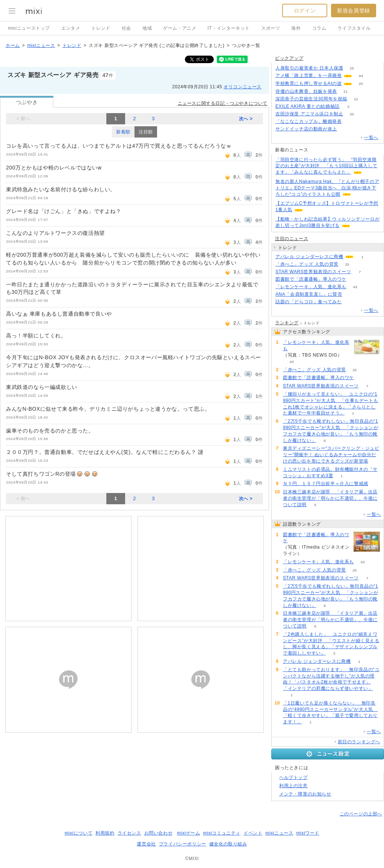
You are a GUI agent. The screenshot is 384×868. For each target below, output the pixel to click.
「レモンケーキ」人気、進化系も (311, 287)
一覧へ (371, 138)
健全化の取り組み (228, 844)
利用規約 (105, 833)
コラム (319, 28)
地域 (147, 28)
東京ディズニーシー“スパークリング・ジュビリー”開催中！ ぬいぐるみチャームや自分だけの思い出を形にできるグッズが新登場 (331, 455)
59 (350, 122)
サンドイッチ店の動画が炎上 (306, 129)
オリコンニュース (243, 87)
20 (361, 84)
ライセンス (129, 833)
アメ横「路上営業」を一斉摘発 (308, 76)
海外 (296, 28)
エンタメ (71, 28)
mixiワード (308, 833)
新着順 (123, 132)
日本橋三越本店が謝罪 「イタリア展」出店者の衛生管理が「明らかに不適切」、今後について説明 (330, 498)
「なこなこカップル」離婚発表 (308, 121)
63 (355, 279)
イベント (253, 833)
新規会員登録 (354, 11)
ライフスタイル (354, 28)
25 (352, 68)
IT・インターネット (229, 28)
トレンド (101, 28)
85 (350, 302)
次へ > (246, 119)
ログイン (305, 11)
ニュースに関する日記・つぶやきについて (223, 103)
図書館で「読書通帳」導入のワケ (311, 279)
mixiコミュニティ (222, 833)
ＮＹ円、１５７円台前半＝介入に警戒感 (326, 484)
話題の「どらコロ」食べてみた (308, 302)
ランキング (287, 323)
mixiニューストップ (29, 28)
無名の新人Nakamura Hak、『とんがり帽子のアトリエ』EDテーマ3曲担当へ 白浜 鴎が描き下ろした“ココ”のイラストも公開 (327, 188)
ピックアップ (289, 58)
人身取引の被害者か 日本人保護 (309, 68)
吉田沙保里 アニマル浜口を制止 (309, 114)
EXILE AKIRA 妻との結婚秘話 (308, 106)
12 (356, 99)
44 (361, 76)
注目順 (146, 132)
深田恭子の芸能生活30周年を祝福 (311, 99)
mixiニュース (41, 45)
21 (345, 91)
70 (351, 294)
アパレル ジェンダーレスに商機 (309, 257)
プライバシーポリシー (183, 844)
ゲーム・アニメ (180, 28)
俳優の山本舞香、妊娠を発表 (306, 91)
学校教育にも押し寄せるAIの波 (308, 83)
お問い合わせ (159, 833)
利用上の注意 (293, 786)
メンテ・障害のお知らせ (305, 794)
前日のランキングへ (359, 742)
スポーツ (271, 28)
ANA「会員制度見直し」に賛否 (309, 294)
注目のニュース (292, 239)
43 (355, 287)
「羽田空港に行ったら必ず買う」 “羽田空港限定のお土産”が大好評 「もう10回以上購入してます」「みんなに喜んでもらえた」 (326, 166)
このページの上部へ (361, 814)
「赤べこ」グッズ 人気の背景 (307, 264)
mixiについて (79, 833)
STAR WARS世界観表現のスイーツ (313, 272)
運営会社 (146, 844)
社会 (126, 28)
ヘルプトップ (293, 777)
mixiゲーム (189, 833)
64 (345, 129)
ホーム (13, 45)
